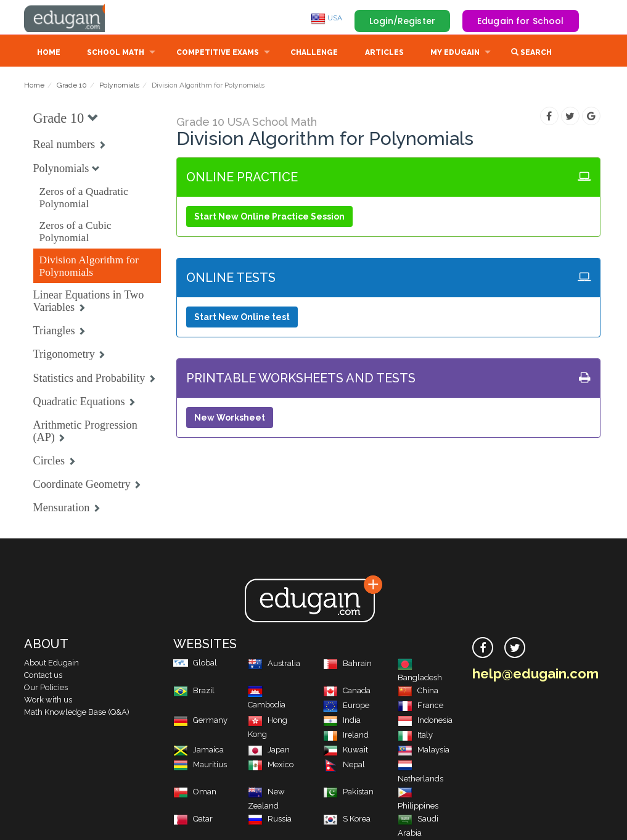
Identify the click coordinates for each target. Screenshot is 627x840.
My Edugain (455, 54)
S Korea (347, 820)
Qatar (193, 820)
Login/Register (402, 21)
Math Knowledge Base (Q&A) (77, 713)
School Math (116, 54)
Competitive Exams (218, 54)
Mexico (271, 766)
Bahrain (347, 665)
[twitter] (515, 649)
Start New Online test (242, 318)
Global (195, 664)
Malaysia (424, 751)
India (342, 721)
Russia (270, 820)
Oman (195, 793)
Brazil (194, 692)
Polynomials (119, 86)
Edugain (70, 18)
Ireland (346, 736)
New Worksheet (230, 419)
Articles (384, 54)
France (420, 706)
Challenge (314, 54)
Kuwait (346, 751)
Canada (347, 692)
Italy (415, 736)
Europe (346, 706)
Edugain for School (521, 21)
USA (326, 18)
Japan (269, 751)
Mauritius (200, 766)
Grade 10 (72, 86)
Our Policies (46, 689)
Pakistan (348, 793)
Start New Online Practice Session (269, 218)
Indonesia (425, 721)
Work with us (48, 701)
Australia (274, 665)
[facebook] (483, 649)
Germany (200, 721)
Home (49, 54)
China (418, 692)
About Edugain (51, 664)
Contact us (43, 676)
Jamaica (199, 751)
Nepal (344, 766)
